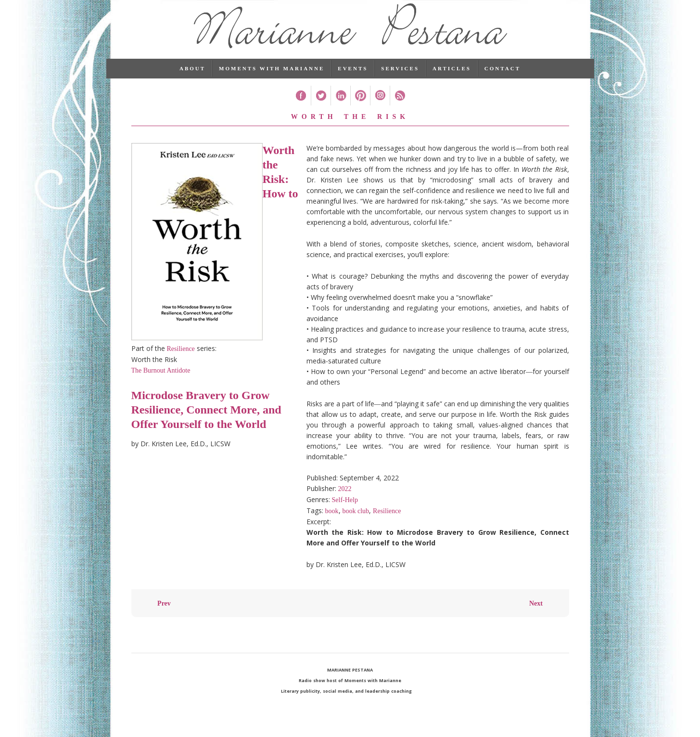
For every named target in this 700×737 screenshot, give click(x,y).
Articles (452, 79)
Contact (503, 79)
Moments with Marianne (272, 79)
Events (353, 79)
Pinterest (360, 107)
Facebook (301, 107)
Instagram (380, 107)
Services (400, 79)
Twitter (321, 107)
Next (536, 614)
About (192, 79)
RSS (400, 107)
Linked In (340, 107)
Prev (164, 614)
